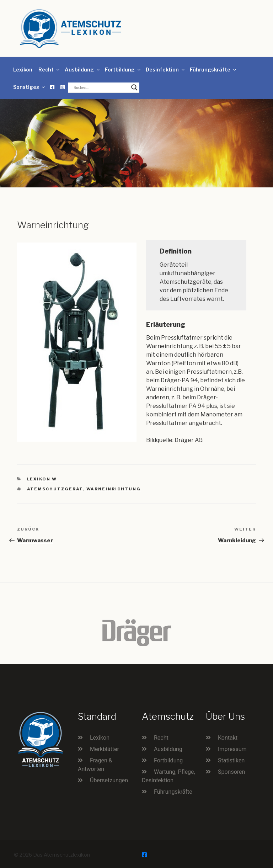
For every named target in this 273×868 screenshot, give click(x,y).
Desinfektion (166, 70)
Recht (49, 70)
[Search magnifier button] (134, 87)
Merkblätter (105, 749)
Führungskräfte (213, 70)
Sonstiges (30, 87)
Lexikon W (42, 479)
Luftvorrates (188, 299)
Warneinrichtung (114, 489)
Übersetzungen (109, 780)
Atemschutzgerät (55, 489)
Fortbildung (123, 70)
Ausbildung (83, 70)
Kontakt (228, 738)
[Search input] (101, 87)
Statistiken (231, 760)
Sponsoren (231, 772)
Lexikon (23, 70)
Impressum (232, 749)
